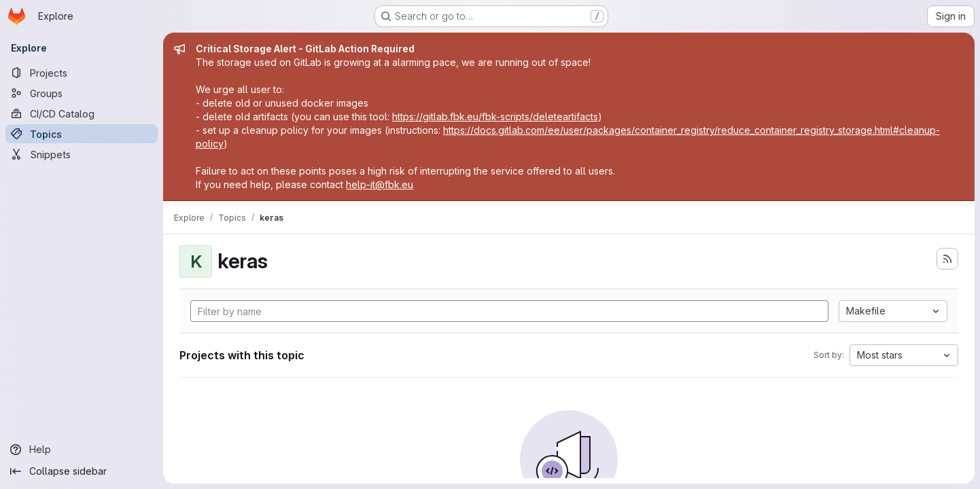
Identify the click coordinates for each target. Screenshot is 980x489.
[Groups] (82, 93)
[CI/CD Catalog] (82, 113)
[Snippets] (82, 154)
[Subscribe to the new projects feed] (947, 259)
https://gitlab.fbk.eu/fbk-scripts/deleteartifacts (495, 116)
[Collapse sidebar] (82, 471)
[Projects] (82, 73)
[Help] (82, 450)
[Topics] (82, 134)
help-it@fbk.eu (380, 184)
